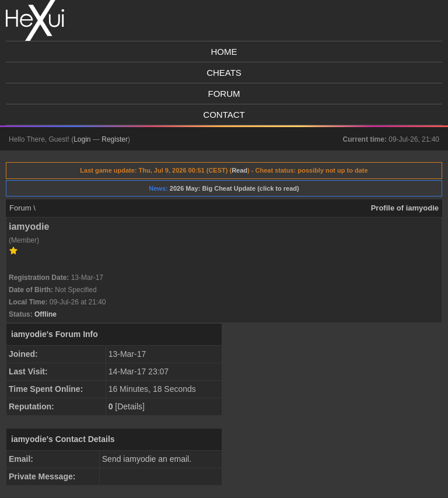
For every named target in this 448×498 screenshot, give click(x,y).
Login (82, 139)
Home (224, 52)
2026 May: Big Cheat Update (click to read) (235, 188)
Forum (224, 94)
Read (239, 170)
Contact (224, 115)
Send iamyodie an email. (147, 459)
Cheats (224, 73)
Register (115, 139)
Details (130, 406)
